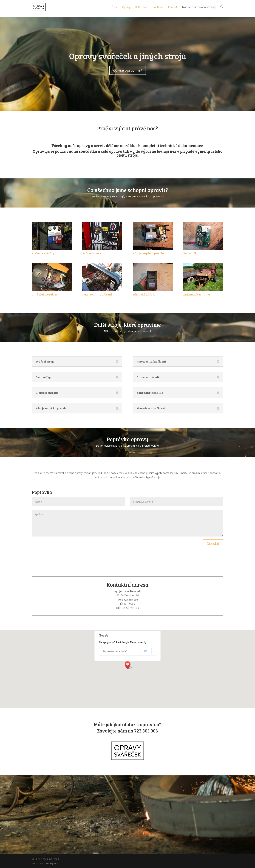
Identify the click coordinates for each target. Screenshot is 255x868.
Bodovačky (191, 253)
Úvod (115, 7)
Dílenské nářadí (144, 294)
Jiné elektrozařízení (46, 294)
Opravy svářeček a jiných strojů (128, 63)
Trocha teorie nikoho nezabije (199, 7)
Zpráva (127, 523)
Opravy (126, 7)
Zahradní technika (197, 294)
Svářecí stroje (92, 253)
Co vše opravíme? (128, 78)
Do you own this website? (115, 651)
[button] (129, 665)
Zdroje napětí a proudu (148, 253)
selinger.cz (53, 863)
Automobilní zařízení (97, 294)
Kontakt (173, 7)
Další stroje (141, 7)
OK (146, 651)
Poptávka (158, 7)
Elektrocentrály (43, 253)
